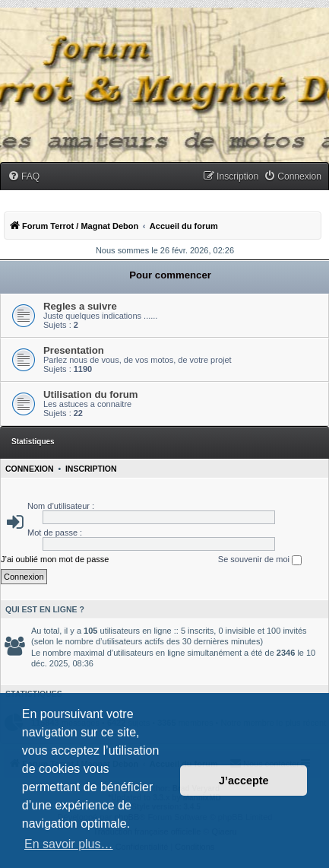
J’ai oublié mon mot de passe (55, 559)
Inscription (91, 469)
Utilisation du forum (91, 394)
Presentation (74, 350)
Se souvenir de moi (260, 560)
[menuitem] (24, 177)
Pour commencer (170, 275)
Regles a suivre (80, 306)
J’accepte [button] (244, 781)
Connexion (30, 469)
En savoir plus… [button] (69, 844)
